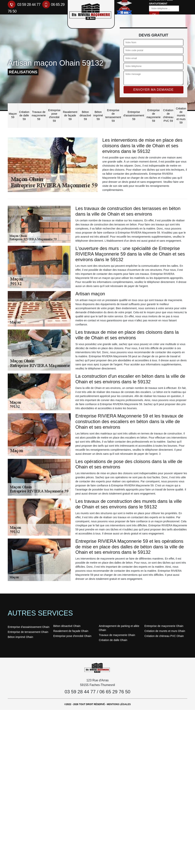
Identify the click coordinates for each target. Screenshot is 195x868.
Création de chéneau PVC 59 (168, 116)
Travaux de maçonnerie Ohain (117, 635)
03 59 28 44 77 (24, 4)
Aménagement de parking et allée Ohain (119, 628)
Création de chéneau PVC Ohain (164, 636)
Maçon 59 (13, 115)
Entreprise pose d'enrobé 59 (54, 116)
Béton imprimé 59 (98, 115)
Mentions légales (119, 704)
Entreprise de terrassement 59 (113, 116)
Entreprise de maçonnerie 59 (154, 116)
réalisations (23, 72)
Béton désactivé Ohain (67, 626)
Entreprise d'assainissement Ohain (29, 627)
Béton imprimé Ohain (20, 637)
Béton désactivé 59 (85, 115)
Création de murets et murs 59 (181, 116)
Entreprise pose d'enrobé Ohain (72, 636)
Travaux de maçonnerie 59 (39, 115)
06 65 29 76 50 (115, 692)
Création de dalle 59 (24, 115)
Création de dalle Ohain (113, 640)
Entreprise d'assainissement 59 (134, 115)
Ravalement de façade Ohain (71, 631)
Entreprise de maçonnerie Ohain (164, 626)
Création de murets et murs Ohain (165, 631)
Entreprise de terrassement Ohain (28, 632)
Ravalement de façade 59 (70, 115)
